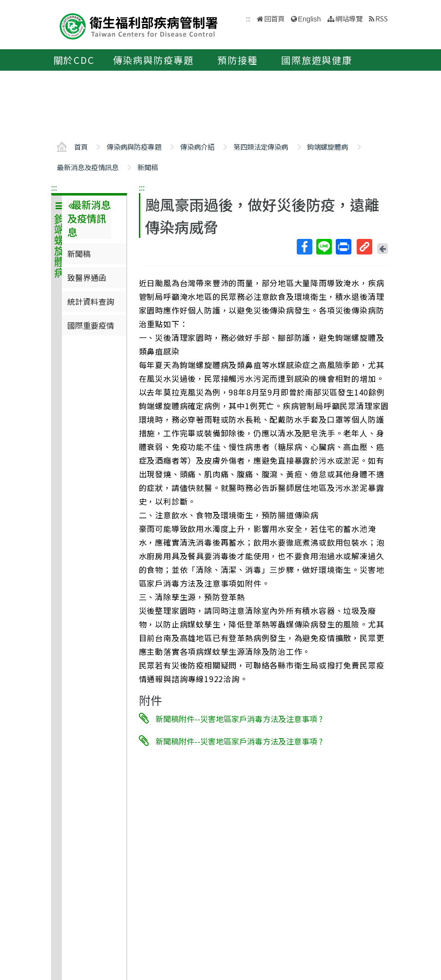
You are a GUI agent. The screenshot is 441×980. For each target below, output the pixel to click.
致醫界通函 (87, 277)
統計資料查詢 (91, 301)
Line (324, 247)
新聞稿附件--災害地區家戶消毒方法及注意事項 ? (239, 718)
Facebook (304, 247)
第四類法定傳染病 (261, 147)
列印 (343, 247)
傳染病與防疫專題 (153, 60)
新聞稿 (148, 167)
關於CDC (74, 60)
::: (54, 187)
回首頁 (274, 18)
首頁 (81, 147)
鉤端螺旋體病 (327, 147)
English (309, 19)
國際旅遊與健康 (317, 60)
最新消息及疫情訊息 (88, 167)
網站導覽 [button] (349, 18)
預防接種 (238, 60)
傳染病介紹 (197, 147)
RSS (382, 18)
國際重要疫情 (91, 325)
